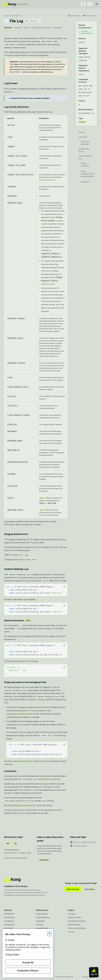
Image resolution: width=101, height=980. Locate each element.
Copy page (31, 21)
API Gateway (9, 917)
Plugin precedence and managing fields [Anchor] (25, 682)
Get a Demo (90, 889)
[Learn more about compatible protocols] (93, 81)
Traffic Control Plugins (77, 928)
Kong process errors (84, 150)
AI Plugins (72, 914)
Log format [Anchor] (11, 83)
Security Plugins (74, 925)
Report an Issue (10, 853)
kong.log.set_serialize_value (19, 714)
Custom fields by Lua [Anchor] (16, 569)
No (16, 843)
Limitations (85, 182)
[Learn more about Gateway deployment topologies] (93, 51)
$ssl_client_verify (46, 180)
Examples (18, 28)
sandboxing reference (22, 805)
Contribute (44, 860)
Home (6, 16)
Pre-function (33, 710)
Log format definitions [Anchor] (16, 107)
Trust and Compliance (64, 977)
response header (48, 284)
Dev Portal (8, 928)
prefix (20, 559)
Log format (83, 137)
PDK (60, 810)
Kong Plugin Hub (16, 16)
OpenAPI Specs (42, 928)
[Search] (83, 4)
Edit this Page (25, 853)
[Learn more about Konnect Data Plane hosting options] (93, 68)
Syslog (41, 699)
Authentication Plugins (77, 921)
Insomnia (40, 925)
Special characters (85, 164)
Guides (26, 28)
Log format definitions (85, 143)
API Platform (9, 914)
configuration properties (49, 779)
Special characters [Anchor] (18, 620)
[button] (64, 587)
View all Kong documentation (16, 858)
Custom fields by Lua (85, 157)
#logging (82, 122)
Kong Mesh (40, 921)
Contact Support (79, 846)
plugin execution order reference (27, 761)
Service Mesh (9, 925)
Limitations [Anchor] (10, 771)
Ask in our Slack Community (83, 842)
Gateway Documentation (86, 32)
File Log (82, 132)
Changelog (57, 28)
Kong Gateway (42, 914)
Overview (8, 28)
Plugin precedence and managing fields (87, 174)
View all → (72, 932)
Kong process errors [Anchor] (16, 534)
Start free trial (73, 889)
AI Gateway (9, 921)
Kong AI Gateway (43, 917)
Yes (8, 843)
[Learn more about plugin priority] (86, 101)
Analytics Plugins (74, 917)
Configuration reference (41, 28)
